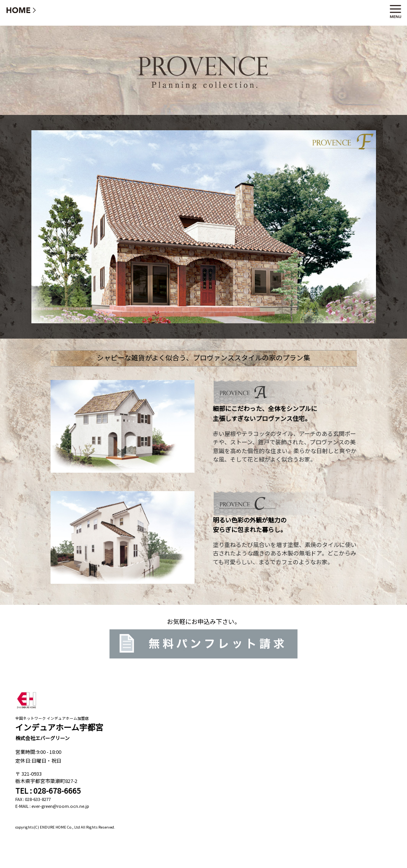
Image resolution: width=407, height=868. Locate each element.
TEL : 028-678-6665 (48, 791)
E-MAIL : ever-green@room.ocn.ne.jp (52, 806)
